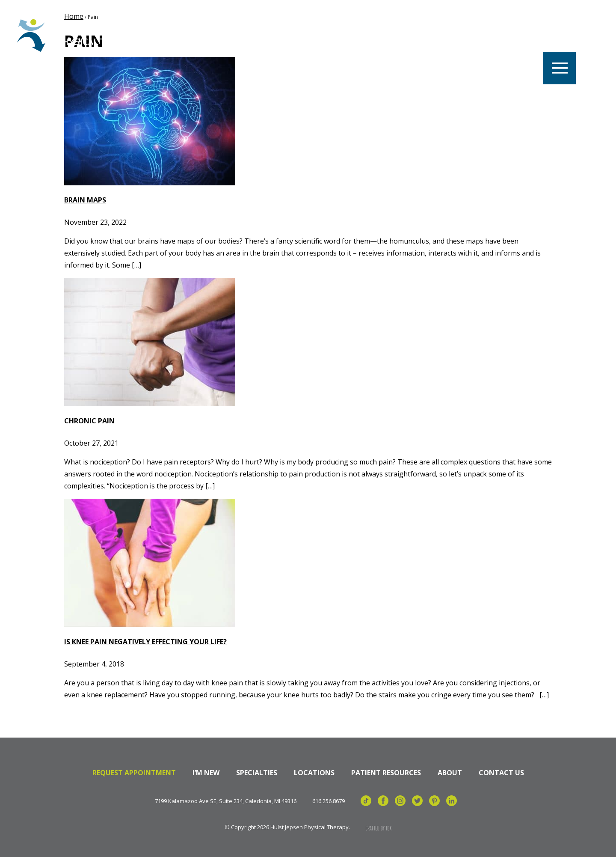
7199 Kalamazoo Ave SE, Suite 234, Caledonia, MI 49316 (226, 801)
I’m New (206, 773)
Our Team (329, 35)
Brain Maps (85, 200)
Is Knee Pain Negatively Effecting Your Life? (145, 642)
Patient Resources (386, 773)
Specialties (392, 35)
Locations (267, 35)
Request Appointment (134, 773)
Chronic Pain (89, 421)
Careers (209, 35)
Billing (512, 35)
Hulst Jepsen (81, 36)
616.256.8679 (329, 801)
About (450, 773)
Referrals (456, 35)
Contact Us (501, 773)
